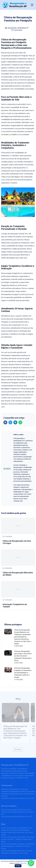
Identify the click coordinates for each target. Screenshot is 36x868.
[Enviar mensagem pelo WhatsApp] (31, 863)
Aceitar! (18, 866)
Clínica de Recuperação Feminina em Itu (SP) (16, 810)
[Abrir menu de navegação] (32, 5)
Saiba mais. (23, 863)
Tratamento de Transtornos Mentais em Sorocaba (18, 798)
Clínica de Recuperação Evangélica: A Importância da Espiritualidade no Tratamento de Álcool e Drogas (23, 673)
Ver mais (18, 749)
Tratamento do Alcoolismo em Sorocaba (15, 789)
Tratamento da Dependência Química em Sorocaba (18, 791)
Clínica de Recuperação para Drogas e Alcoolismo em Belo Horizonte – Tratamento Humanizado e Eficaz (23, 656)
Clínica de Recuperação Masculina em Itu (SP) (17, 817)
